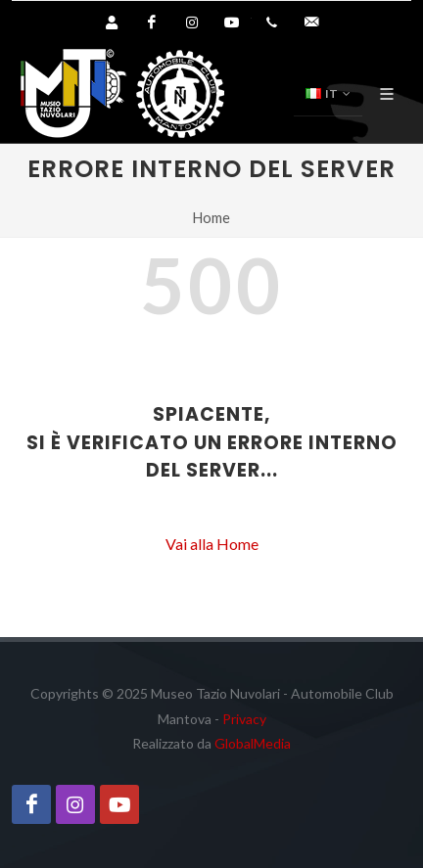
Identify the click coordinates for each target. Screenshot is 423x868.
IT (328, 94)
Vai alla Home (212, 544)
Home (211, 218)
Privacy (244, 719)
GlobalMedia (253, 743)
